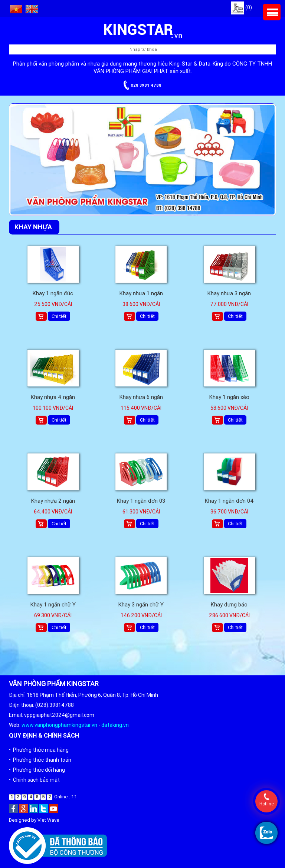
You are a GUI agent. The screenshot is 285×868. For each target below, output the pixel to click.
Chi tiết (59, 316)
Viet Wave (48, 820)
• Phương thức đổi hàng (37, 770)
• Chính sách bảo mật (34, 780)
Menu (272, 12)
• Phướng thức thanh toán (40, 760)
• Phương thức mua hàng (39, 750)
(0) (241, 7)
